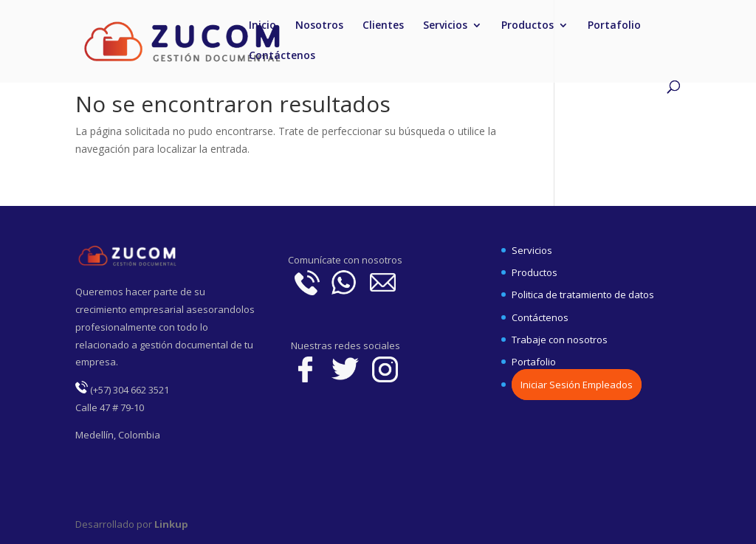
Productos (528, 26)
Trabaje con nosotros (560, 340)
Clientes (383, 26)
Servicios (445, 26)
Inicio (262, 26)
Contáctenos (282, 56)
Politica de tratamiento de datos (583, 295)
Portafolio (614, 26)
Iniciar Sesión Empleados (577, 385)
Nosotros (319, 26)
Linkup (170, 524)
